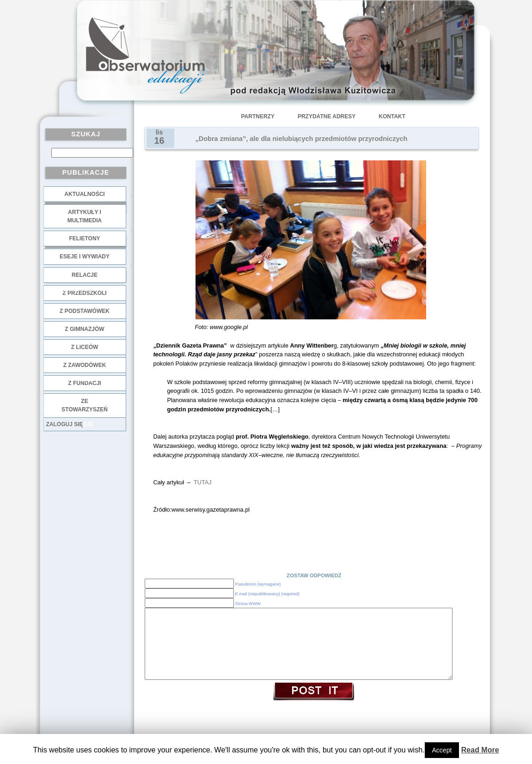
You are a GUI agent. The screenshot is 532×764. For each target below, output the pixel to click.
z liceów (85, 347)
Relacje (85, 275)
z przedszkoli (84, 293)
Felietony (84, 238)
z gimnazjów (84, 329)
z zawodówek (85, 365)
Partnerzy (258, 116)
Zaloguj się (65, 424)
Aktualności (84, 194)
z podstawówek (85, 311)
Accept (442, 750)
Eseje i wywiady (85, 257)
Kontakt (392, 116)
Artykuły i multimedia (85, 216)
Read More (480, 750)
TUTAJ (203, 482)
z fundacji (84, 383)
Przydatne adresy (327, 116)
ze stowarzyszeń (85, 405)
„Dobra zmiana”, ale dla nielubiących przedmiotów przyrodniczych (302, 139)
